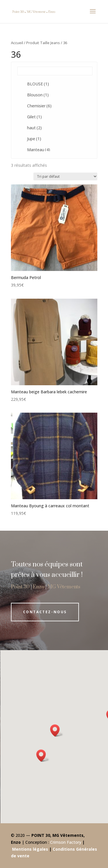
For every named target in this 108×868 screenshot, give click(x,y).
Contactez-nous (45, 612)
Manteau (39, 150)
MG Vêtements (64, 587)
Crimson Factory (66, 842)
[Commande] (65, 176)
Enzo (39, 587)
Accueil (17, 43)
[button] (43, 756)
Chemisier (39, 106)
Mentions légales (30, 849)
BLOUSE (38, 84)
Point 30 (20, 587)
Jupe (34, 139)
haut (34, 128)
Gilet (34, 117)
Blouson (38, 95)
